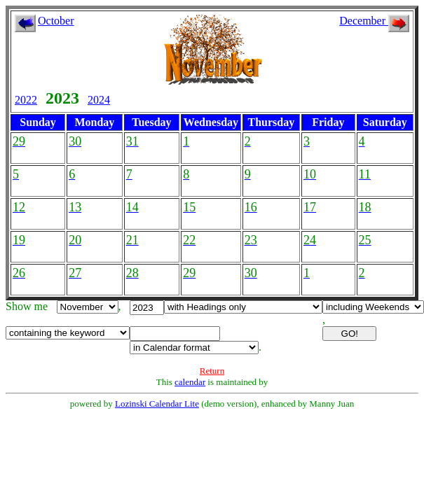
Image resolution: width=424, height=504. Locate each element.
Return (212, 371)
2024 (99, 100)
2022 (26, 100)
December (374, 21)
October (56, 21)
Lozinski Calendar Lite (157, 404)
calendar (190, 382)
